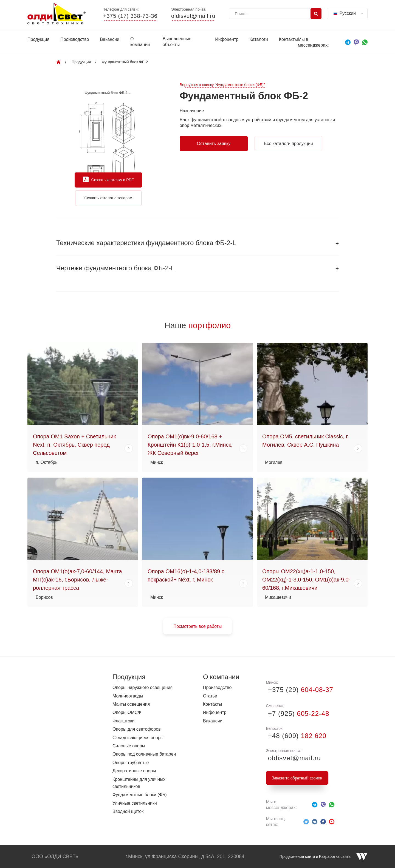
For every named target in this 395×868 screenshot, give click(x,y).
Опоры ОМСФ (127, 712)
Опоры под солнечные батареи (144, 754)
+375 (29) (299, 690)
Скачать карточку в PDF (108, 180)
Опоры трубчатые (131, 763)
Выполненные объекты (177, 42)
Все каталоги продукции (288, 144)
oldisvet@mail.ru (193, 16)
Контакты (288, 39)
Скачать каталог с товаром (108, 198)
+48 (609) (296, 736)
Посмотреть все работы (198, 626)
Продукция (38, 39)
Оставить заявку (214, 144)
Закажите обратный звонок (297, 778)
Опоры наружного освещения (143, 687)
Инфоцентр (227, 39)
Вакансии (110, 39)
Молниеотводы (128, 696)
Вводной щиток (128, 811)
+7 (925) (297, 714)
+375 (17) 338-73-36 (130, 16)
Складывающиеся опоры (138, 738)
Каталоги (259, 39)
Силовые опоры (129, 746)
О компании (140, 42)
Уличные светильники (135, 803)
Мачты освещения (131, 704)
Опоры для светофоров (137, 729)
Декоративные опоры (134, 771)
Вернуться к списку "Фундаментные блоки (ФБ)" (222, 85)
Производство (75, 39)
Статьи (210, 696)
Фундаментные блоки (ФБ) (140, 795)
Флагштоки (124, 721)
